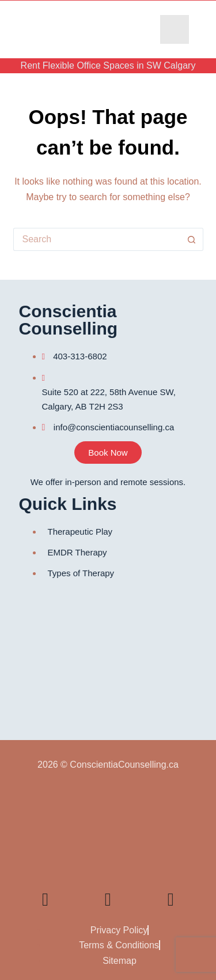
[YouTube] (77, 900)
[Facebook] (139, 900)
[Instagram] (170, 899)
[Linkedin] (46, 899)
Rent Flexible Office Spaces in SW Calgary (108, 65)
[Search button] (192, 239)
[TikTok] (108, 899)
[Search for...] (97, 239)
